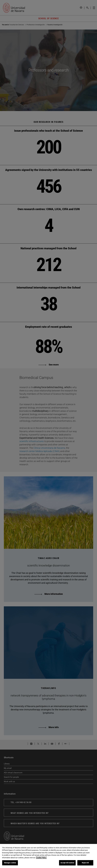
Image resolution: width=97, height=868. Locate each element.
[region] (48, 856)
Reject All (85, 863)
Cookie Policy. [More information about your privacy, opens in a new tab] (41, 858)
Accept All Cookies (67, 863)
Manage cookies (10, 863)
